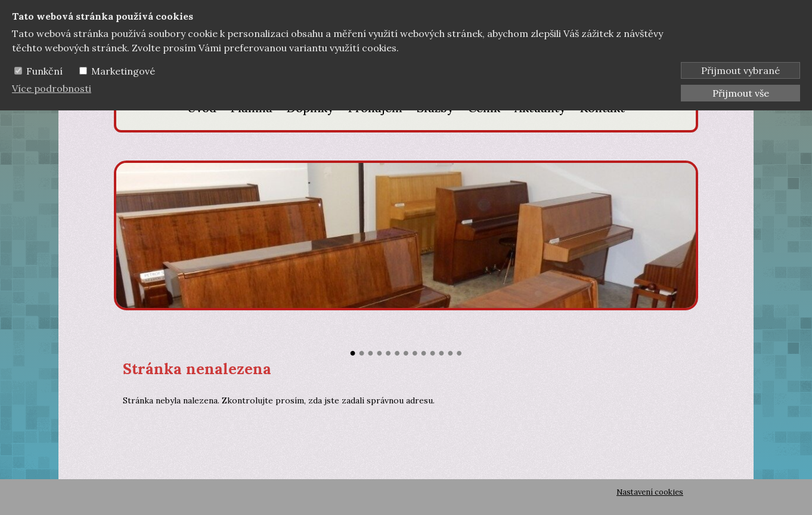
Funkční (44, 71)
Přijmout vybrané (740, 70)
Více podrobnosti (52, 88)
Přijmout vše (741, 93)
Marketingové (123, 71)
